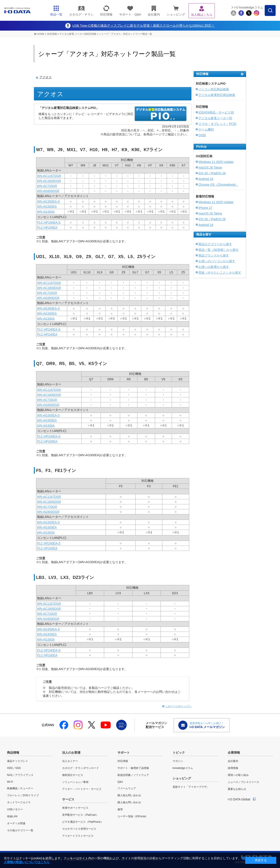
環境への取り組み (238, 775)
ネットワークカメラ (19, 802)
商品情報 (13, 753)
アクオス (45, 77)
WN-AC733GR (47, 186)
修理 (120, 809)
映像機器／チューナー (20, 788)
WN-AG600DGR (48, 191)
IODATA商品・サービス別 (216, 112)
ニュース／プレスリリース (243, 782)
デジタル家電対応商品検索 (217, 95)
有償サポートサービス (75, 808)
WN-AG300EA (47, 206)
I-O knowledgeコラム (249, 7)
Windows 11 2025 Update (216, 162)
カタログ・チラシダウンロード (80, 768)
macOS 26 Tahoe (210, 168)
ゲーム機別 (206, 129)
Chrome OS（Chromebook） (218, 185)
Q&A (120, 782)
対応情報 (52, 34)
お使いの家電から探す (214, 267)
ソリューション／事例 (75, 782)
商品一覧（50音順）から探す (219, 250)
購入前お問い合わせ (129, 795)
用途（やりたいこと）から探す (220, 272)
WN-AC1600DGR (49, 181)
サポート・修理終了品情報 (133, 768)
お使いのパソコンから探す (217, 261)
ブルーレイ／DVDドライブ (23, 795)
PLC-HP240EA (47, 227)
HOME (41, 34)
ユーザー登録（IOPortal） (133, 816)
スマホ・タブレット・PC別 (217, 124)
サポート (124, 753)
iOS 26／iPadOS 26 (212, 173)
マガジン (178, 761)
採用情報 (233, 768)
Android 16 (206, 179)
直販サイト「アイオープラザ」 (191, 787)
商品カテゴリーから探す (215, 244)
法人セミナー (70, 761)
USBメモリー (15, 809)
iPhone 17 (205, 208)
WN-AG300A (46, 212)
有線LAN (12, 816)
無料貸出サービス (73, 775)
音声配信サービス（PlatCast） (80, 815)
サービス (68, 799)
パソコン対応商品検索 (214, 89)
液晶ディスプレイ (17, 761)
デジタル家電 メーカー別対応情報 (78, 34)
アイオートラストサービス (78, 836)
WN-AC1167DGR (49, 176)
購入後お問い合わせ (129, 802)
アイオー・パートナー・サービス (82, 789)
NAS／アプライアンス (20, 775)
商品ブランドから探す (214, 255)
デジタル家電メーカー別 (215, 118)
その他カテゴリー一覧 (20, 830)
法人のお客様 (71, 753)
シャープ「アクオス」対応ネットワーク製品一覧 (126, 34)
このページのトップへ (178, 706)
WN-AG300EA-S (48, 201)
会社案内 (233, 761)
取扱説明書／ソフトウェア (133, 775)
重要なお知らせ (237, 789)
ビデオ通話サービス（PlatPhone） (83, 822)
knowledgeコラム (183, 768)
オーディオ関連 (16, 823)
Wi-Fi (10, 782)
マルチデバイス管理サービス (79, 829)
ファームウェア (127, 788)
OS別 (202, 135)
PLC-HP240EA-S (49, 222)
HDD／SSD (14, 768)
